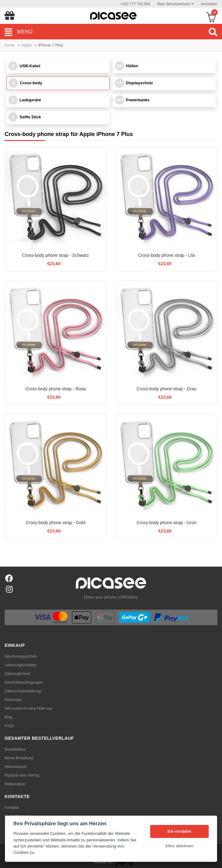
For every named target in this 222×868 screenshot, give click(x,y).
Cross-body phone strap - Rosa (56, 389)
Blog (8, 717)
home (10, 45)
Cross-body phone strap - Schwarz (55, 255)
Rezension (13, 700)
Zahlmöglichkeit (17, 674)
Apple (26, 45)
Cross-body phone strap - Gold (56, 523)
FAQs (9, 726)
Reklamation (15, 784)
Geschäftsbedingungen (24, 682)
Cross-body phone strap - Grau (166, 389)
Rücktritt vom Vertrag (22, 775)
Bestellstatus (15, 749)
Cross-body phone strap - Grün (166, 523)
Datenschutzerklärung (23, 691)
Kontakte (12, 808)
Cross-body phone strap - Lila (167, 255)
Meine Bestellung (19, 758)
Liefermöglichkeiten (21, 665)
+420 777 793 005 (135, 4)
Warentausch (15, 767)
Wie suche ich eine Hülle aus (28, 708)
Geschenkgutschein (21, 656)
